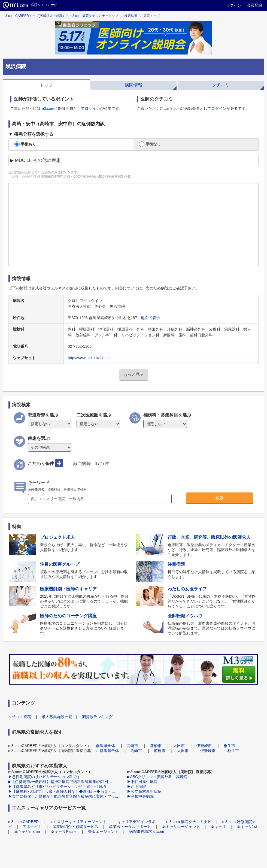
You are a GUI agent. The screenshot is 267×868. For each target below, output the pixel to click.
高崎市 (132, 746)
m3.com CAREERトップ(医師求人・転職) (33, 16)
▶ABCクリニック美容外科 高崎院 (157, 777)
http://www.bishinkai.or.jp (89, 358)
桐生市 (229, 746)
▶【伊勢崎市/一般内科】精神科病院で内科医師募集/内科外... (60, 782)
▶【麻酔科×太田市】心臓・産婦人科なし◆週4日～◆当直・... (62, 791)
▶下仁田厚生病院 (142, 782)
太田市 (179, 746)
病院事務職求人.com (147, 831)
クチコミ (221, 85)
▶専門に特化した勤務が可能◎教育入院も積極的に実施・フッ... (63, 796)
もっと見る (134, 374)
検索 (220, 498)
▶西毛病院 (136, 787)
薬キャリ (218, 827)
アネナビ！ (32, 827)
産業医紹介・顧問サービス (75, 827)
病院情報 (133, 85)
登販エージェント (103, 831)
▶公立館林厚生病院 (144, 791)
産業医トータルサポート (130, 827)
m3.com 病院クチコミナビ (189, 822)
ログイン (234, 5)
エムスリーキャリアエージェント (78, 822)
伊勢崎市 (204, 746)
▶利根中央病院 (140, 796)
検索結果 (131, 16)
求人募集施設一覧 (57, 717)
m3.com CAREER (23, 822)
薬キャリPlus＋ (64, 831)
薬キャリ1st (247, 827)
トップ (46, 85)
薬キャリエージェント (181, 827)
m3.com (47, 108)
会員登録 (254, 5)
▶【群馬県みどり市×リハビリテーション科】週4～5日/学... (59, 787)
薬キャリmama (27, 831)
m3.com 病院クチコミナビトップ (94, 16)
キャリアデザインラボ (136, 822)
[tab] (46, 84)
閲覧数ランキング (97, 717)
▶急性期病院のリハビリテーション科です (44, 777)
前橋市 (156, 746)
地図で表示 (150, 318)
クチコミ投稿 (20, 717)
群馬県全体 (105, 746)
